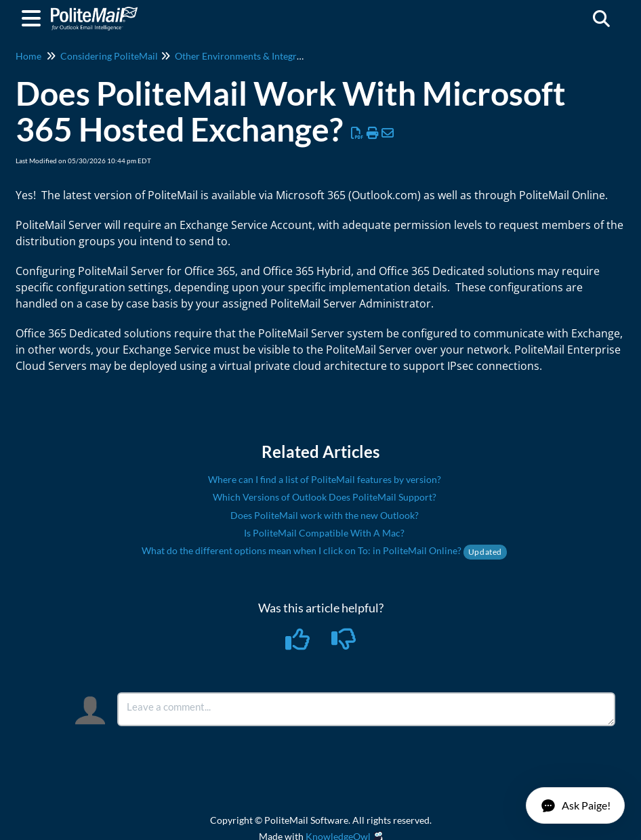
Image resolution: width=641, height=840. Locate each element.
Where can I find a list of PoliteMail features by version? (325, 479)
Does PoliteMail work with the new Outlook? (325, 515)
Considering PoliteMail (109, 56)
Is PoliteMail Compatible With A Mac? (324, 533)
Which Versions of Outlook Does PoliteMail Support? (325, 497)
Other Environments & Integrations (249, 56)
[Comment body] (366, 709)
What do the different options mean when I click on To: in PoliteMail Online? (324, 550)
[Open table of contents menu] (34, 16)
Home (28, 56)
